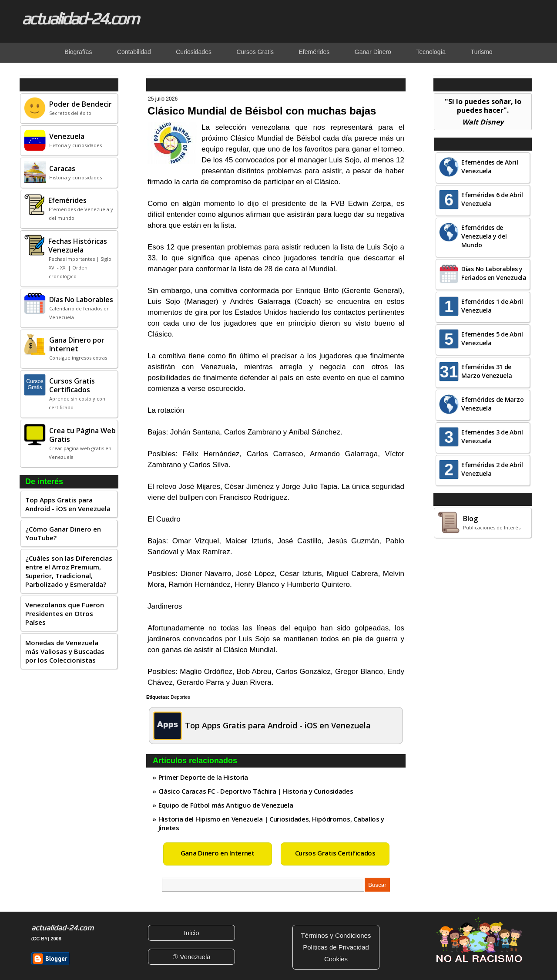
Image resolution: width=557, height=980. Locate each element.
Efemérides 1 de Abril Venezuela (492, 306)
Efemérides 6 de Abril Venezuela (492, 199)
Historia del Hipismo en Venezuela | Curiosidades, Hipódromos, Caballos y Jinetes (271, 823)
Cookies (336, 959)
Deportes (180, 697)
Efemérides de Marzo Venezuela (492, 404)
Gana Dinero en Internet (218, 853)
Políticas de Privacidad (336, 947)
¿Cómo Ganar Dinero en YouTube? (63, 533)
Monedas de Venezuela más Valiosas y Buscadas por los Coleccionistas (65, 651)
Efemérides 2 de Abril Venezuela (492, 469)
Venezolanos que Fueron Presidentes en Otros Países (65, 613)
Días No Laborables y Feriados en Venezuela (494, 273)
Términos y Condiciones (336, 935)
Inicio (191, 933)
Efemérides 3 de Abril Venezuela (492, 436)
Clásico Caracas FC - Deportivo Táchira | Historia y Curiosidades (256, 791)
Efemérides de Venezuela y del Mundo (484, 236)
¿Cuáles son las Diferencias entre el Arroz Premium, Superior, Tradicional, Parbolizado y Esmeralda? (69, 571)
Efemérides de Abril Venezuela (490, 167)
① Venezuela (191, 957)
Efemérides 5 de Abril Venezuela (492, 338)
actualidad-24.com (80, 18)
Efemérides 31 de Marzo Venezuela (487, 371)
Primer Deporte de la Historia (203, 777)
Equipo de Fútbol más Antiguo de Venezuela (226, 805)
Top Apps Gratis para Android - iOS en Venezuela (68, 504)
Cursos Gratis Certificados (335, 853)
